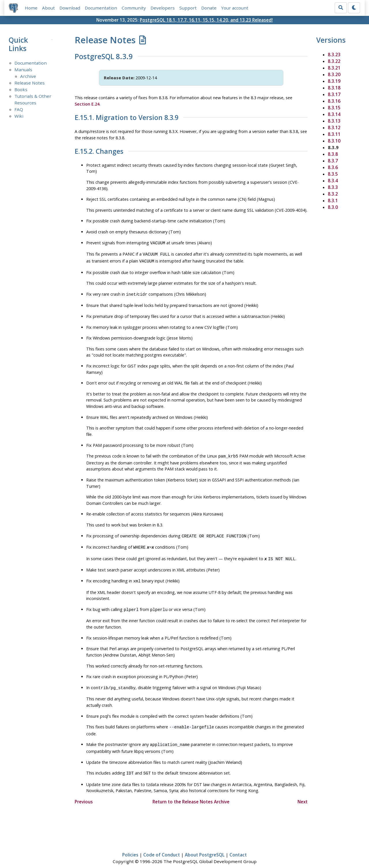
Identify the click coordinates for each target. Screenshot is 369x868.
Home (31, 8)
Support (188, 8)
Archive (28, 76)
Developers (163, 8)
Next (303, 794)
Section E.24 (87, 104)
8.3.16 (334, 101)
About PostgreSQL (205, 847)
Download (70, 8)
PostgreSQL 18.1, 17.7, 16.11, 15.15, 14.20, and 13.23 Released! (206, 20)
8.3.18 (334, 88)
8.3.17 (334, 94)
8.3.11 (334, 134)
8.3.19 (334, 81)
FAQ (19, 110)
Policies (130, 847)
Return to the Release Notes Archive (191, 794)
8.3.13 (334, 121)
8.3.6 (333, 167)
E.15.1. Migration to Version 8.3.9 (127, 118)
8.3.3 (333, 187)
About (48, 8)
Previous (84, 794)
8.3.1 (333, 200)
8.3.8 (333, 154)
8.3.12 (334, 128)
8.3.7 (333, 161)
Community (134, 8)
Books (21, 90)
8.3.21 (334, 68)
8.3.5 (333, 174)
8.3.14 (334, 114)
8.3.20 (334, 74)
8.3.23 (334, 55)
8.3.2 (333, 194)
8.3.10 (334, 141)
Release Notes (30, 83)
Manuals (23, 70)
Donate (209, 8)
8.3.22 (334, 61)
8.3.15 (334, 108)
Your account (235, 8)
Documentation (101, 8)
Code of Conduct (162, 847)
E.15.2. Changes (99, 151)
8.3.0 (333, 207)
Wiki (19, 116)
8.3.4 (333, 181)
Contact (238, 847)
